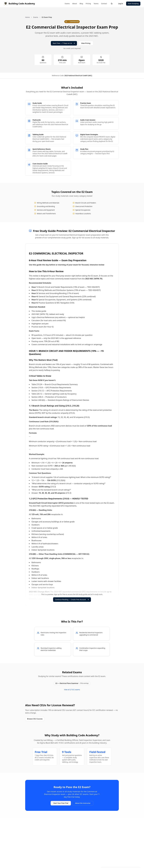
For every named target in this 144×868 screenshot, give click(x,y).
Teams (96, 4)
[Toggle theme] (112, 4)
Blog (81, 4)
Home (27, 17)
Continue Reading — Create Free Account (72, 600)
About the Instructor (83, 803)
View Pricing (86, 43)
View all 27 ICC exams (72, 690)
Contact (104, 4)
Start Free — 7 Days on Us (64, 43)
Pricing (88, 4)
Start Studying (133, 4)
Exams (67, 4)
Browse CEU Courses (35, 719)
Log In (121, 4)
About (75, 4)
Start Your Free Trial (61, 803)
